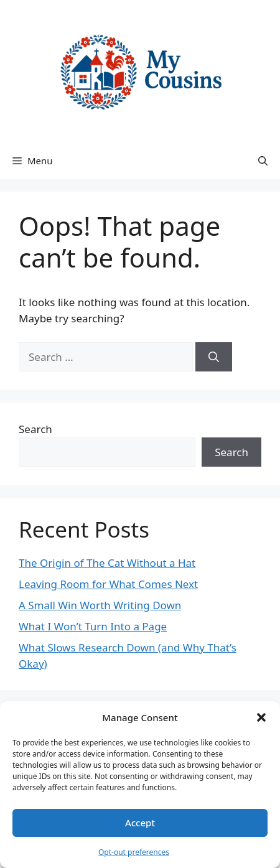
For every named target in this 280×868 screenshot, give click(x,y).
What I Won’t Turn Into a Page (93, 626)
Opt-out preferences (134, 852)
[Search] (214, 357)
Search (35, 429)
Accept (140, 823)
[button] (261, 717)
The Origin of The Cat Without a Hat (107, 563)
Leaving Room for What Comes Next (108, 584)
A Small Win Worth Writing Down (100, 605)
